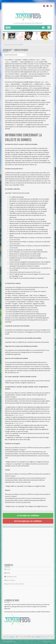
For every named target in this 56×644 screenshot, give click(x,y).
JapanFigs (38, 637)
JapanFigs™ (12, 637)
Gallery (7, 573)
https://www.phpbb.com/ (43, 96)
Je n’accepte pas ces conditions (28, 521)
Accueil (7, 569)
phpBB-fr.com (12, 641)
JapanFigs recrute (10, 577)
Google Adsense (18, 423)
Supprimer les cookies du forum (14, 584)
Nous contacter (10, 580)
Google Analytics (19, 415)
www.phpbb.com (14, 90)
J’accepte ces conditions (28, 515)
